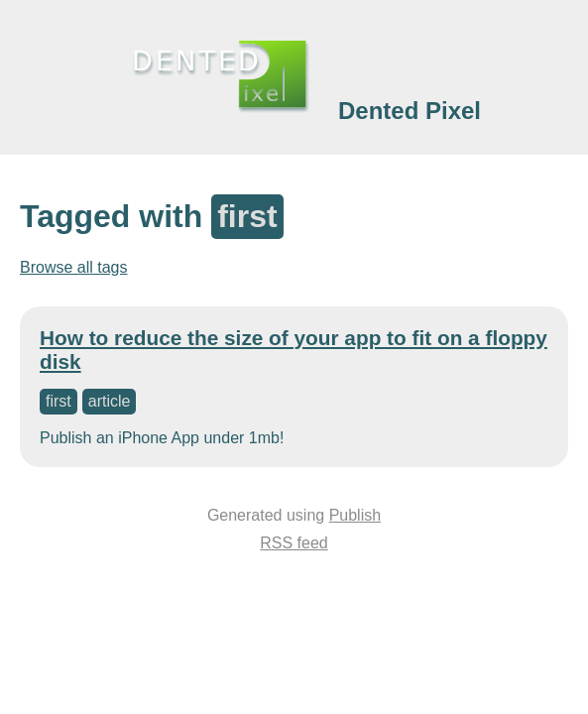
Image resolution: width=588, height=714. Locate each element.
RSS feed (294, 543)
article (110, 401)
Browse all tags (74, 267)
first (59, 401)
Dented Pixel (410, 111)
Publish (355, 515)
